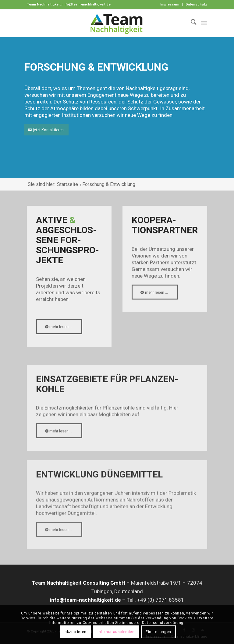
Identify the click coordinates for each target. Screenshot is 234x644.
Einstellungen (158, 632)
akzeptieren (76, 632)
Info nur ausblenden (116, 632)
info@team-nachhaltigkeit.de (87, 4)
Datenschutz (196, 4)
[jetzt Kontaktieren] (46, 130)
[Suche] (191, 23)
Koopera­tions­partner (165, 226)
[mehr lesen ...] (59, 327)
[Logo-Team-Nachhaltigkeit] (117, 23)
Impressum (170, 4)
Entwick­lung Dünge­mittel (99, 488)
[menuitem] (170, 5)
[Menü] (204, 23)
